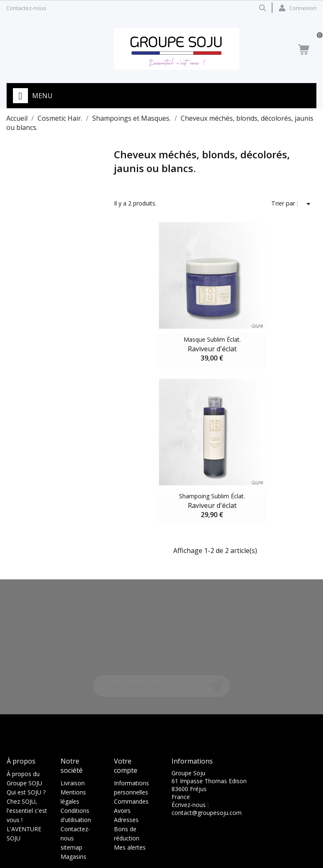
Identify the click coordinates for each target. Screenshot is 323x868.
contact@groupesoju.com (207, 813)
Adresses (126, 820)
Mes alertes (130, 847)
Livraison (73, 783)
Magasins (73, 857)
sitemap (71, 847)
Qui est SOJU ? (26, 792)
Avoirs (122, 811)
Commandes (131, 801)
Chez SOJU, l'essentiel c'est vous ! (27, 811)
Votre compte (126, 766)
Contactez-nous (26, 8)
